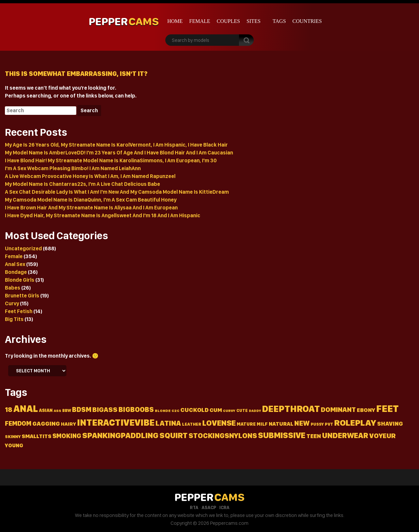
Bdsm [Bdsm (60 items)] (82, 409)
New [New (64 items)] (302, 423)
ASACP (209, 507)
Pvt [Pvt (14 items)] (329, 424)
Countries (307, 21)
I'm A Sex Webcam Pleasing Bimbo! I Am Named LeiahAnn (73, 168)
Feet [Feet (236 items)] (387, 408)
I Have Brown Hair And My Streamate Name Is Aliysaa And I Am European (91, 208)
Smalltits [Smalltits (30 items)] (36, 436)
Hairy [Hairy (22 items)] (68, 424)
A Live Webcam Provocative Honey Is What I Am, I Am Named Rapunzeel (90, 176)
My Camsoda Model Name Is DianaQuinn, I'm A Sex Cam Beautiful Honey (91, 200)
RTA (194, 507)
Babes (13, 288)
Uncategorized (23, 248)
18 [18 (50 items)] (9, 410)
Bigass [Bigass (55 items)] (105, 409)
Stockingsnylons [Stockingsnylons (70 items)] (223, 435)
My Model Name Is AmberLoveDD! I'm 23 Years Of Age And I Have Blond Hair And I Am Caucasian (119, 153)
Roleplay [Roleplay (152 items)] (355, 423)
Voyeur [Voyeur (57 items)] (383, 436)
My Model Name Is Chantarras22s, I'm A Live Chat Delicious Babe (82, 184)
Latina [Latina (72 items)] (168, 423)
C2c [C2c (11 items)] (175, 411)
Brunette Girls (22, 296)
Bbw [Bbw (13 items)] (67, 410)
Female (200, 21)
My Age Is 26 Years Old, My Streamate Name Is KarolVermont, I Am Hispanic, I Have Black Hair (116, 145)
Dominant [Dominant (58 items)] (338, 409)
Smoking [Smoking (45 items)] (67, 436)
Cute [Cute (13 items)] (242, 410)
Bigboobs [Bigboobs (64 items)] (136, 409)
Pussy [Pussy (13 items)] (317, 424)
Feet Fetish (19, 311)
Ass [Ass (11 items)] (57, 411)
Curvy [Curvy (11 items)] (229, 411)
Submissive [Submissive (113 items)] (282, 435)
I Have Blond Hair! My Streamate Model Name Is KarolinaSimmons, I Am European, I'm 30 (111, 160)
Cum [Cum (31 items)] (216, 410)
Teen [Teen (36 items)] (314, 436)
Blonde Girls (20, 280)
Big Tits (14, 319)
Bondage (16, 272)
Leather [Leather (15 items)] (192, 424)
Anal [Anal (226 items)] (26, 408)
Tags (279, 21)
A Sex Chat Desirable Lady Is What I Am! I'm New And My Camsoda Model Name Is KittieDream (117, 192)
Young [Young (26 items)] (14, 445)
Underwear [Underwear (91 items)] (345, 435)
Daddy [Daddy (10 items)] (255, 411)
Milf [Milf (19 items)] (262, 424)
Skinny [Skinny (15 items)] (13, 437)
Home (175, 21)
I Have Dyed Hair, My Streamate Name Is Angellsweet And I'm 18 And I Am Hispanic (103, 215)
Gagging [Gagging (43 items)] (46, 424)
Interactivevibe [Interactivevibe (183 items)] (116, 423)
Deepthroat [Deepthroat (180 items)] (291, 409)
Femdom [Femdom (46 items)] (18, 423)
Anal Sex (15, 264)
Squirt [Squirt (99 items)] (173, 435)
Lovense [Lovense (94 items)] (219, 423)
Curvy (12, 303)
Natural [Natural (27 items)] (281, 424)
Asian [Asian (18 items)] (46, 410)
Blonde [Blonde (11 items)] (163, 411)
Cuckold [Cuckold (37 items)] (194, 410)
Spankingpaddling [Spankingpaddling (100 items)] (120, 435)
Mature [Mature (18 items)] (246, 424)
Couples (228, 21)
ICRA (224, 507)
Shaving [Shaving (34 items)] (390, 424)
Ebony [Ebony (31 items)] (366, 410)
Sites (254, 21)
